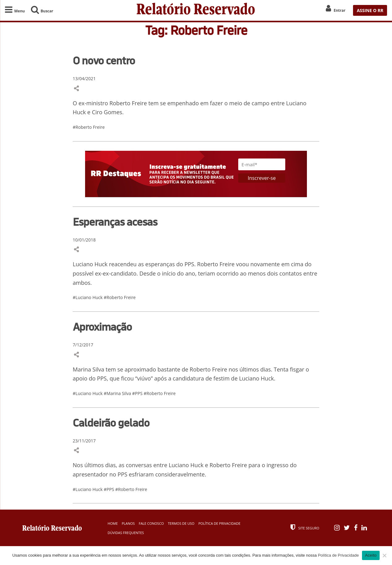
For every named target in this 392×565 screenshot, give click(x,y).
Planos (128, 523)
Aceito (371, 555)
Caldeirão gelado (111, 423)
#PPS (138, 393)
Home (113, 523)
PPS (102, 378)
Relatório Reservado (196, 10)
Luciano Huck (90, 264)
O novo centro (104, 60)
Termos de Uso (181, 523)
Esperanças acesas (115, 222)
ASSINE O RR (370, 10)
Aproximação (102, 327)
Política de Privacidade (219, 523)
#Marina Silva (118, 393)
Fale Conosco (151, 523)
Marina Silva (88, 369)
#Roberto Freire (89, 127)
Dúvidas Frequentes (126, 533)
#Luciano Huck (88, 297)
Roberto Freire (216, 264)
